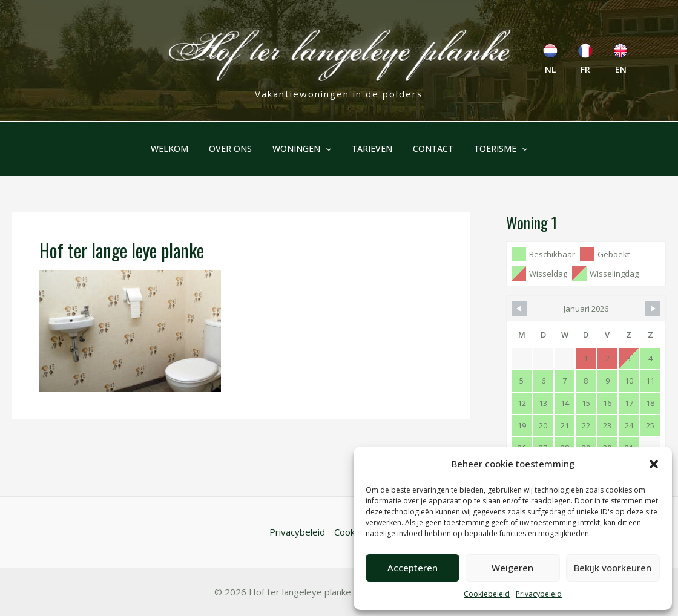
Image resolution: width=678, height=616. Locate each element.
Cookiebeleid (487, 594)
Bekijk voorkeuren (613, 568)
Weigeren (512, 568)
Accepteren (413, 568)
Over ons (236, 149)
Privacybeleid (539, 594)
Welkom (179, 149)
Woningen (304, 149)
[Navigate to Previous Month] (519, 309)
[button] (654, 464)
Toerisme (492, 149)
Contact (428, 149)
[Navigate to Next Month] (653, 309)
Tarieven (370, 149)
